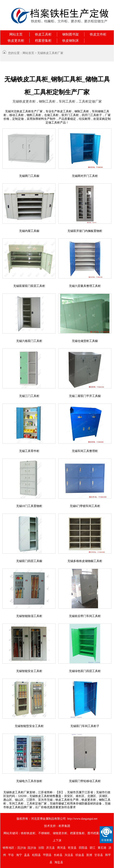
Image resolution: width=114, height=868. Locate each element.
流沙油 (22, 848)
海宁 (19, 855)
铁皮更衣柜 (16, 41)
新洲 (89, 855)
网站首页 (28, 53)
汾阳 (41, 848)
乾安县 (72, 848)
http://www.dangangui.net (82, 819)
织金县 (80, 855)
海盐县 (59, 862)
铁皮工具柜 (43, 34)
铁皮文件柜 (98, 34)
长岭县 (58, 855)
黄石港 (102, 848)
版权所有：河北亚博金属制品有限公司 (41, 819)
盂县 (27, 855)
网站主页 (16, 34)
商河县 (61, 848)
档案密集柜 (43, 41)
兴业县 (69, 855)
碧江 (92, 848)
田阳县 (83, 848)
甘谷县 (99, 855)
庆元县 (50, 848)
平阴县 (47, 855)
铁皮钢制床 (71, 41)
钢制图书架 (71, 34)
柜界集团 (64, 826)
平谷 (11, 855)
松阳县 (36, 855)
